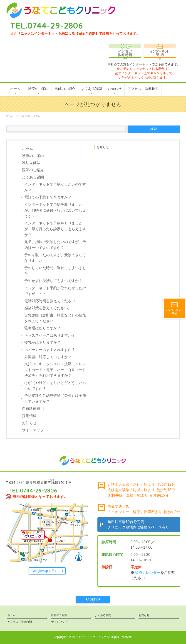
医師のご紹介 (33, 170)
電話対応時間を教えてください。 (52, 301)
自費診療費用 (33, 409)
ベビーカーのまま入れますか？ (50, 350)
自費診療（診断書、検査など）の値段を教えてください (55, 318)
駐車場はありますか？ (42, 328)
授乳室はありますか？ (42, 342)
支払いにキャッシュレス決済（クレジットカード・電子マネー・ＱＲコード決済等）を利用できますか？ (55, 370)
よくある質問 (33, 177)
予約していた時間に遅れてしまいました (55, 271)
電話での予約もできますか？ (48, 197)
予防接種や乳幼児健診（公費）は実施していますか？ (55, 399)
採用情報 (29, 416)
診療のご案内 (33, 156)
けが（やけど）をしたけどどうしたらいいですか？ (55, 386)
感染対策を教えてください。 (48, 308)
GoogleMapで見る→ (46, 571)
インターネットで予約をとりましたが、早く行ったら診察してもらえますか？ (55, 229)
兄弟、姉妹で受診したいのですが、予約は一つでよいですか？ (55, 245)
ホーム (27, 148)
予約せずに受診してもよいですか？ (53, 281)
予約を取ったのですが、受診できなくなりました (55, 258)
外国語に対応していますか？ (48, 357)
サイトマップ (33, 430)
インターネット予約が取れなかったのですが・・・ (55, 291)
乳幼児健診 (31, 163)
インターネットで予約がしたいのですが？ (55, 187)
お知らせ (29, 423)
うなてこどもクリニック (91, 637)
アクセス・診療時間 (20, 622)
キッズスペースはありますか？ (50, 335)
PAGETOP (93, 599)
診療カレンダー (148, 573)
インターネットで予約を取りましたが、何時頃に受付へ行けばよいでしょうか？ (55, 210)
